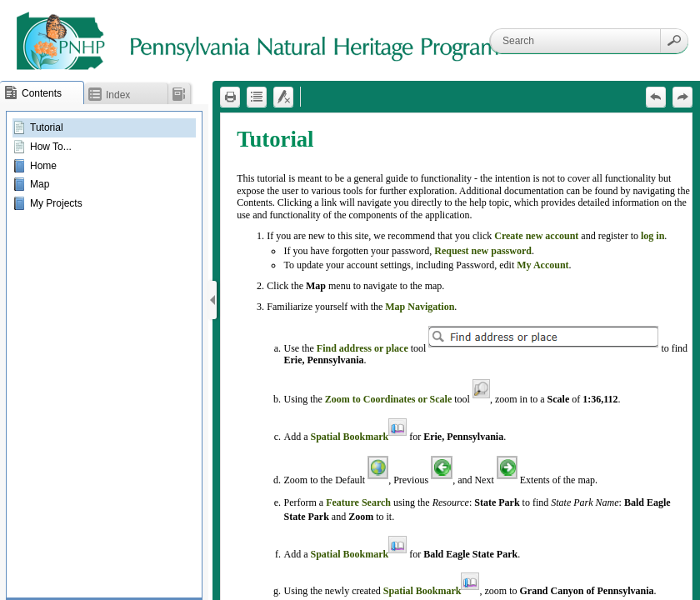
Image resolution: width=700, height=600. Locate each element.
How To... (51, 147)
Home (43, 166)
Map (40, 184)
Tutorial (47, 127)
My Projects (56, 203)
